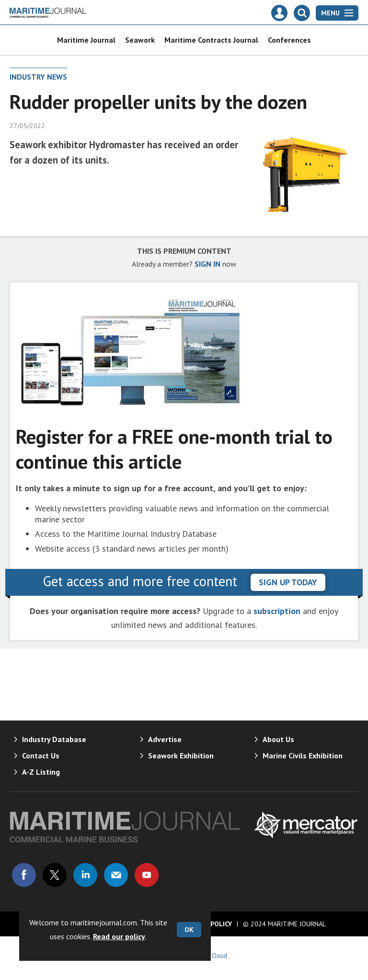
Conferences (289, 40)
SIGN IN (207, 264)
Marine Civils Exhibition (303, 756)
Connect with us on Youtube (147, 875)
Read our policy (119, 936)
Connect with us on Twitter (55, 875)
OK (189, 930)
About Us (278, 739)
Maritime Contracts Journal (211, 40)
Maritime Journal (86, 40)
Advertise (165, 739)
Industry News (38, 77)
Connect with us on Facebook (24, 875)
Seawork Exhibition (181, 756)
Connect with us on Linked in (85, 875)
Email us (116, 875)
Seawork (140, 40)
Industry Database (54, 739)
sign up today (288, 582)
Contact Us (41, 756)
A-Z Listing (41, 772)
